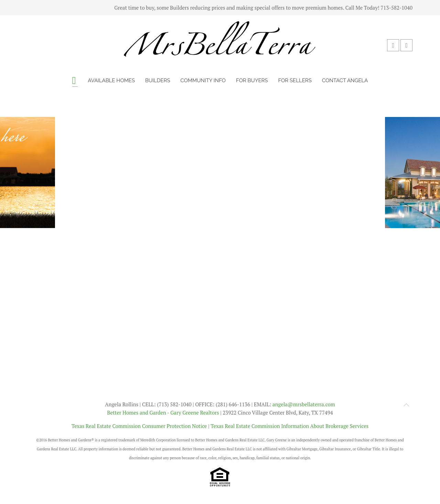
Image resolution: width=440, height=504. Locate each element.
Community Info (203, 81)
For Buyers (252, 81)
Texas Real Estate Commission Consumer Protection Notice (139, 426)
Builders (158, 81)
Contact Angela (345, 81)
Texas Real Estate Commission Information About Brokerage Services (290, 426)
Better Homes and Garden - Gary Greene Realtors (163, 412)
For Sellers (295, 81)
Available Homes (112, 81)
